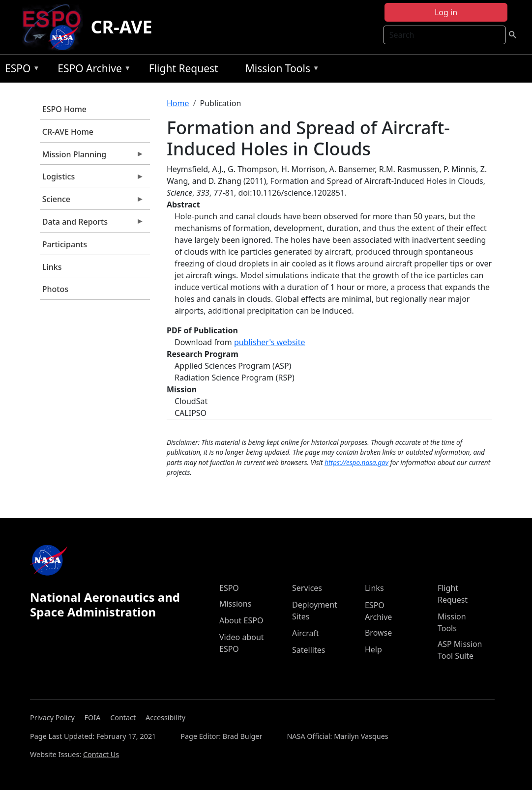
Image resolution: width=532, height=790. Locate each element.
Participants (65, 244)
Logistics (92, 179)
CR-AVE (121, 27)
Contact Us (101, 754)
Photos (55, 289)
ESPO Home (64, 109)
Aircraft (306, 633)
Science (92, 202)
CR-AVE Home (68, 132)
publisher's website (270, 342)
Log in (446, 12)
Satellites (309, 650)
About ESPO (241, 620)
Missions (235, 604)
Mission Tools (280, 70)
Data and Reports (92, 224)
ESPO (20, 70)
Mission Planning (92, 157)
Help (373, 649)
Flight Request (184, 68)
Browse (378, 633)
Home (178, 103)
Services (307, 588)
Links (52, 267)
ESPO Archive (92, 70)
